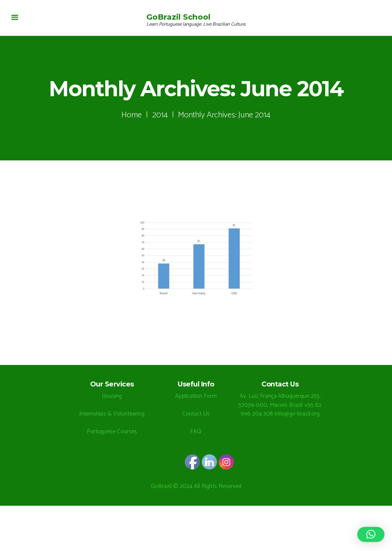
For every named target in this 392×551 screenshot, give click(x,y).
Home (132, 115)
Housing (112, 396)
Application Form (196, 396)
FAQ (196, 432)
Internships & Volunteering (112, 414)
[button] (371, 534)
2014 (160, 115)
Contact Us (196, 414)
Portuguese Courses (112, 432)
